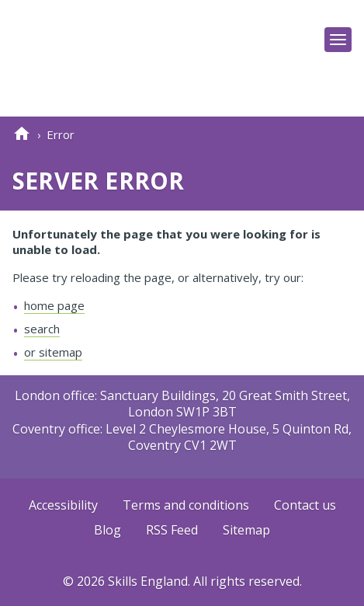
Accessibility (63, 506)
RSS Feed (172, 531)
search (42, 329)
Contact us (305, 506)
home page (54, 305)
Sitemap (246, 531)
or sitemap (53, 352)
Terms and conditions (186, 506)
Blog (107, 531)
